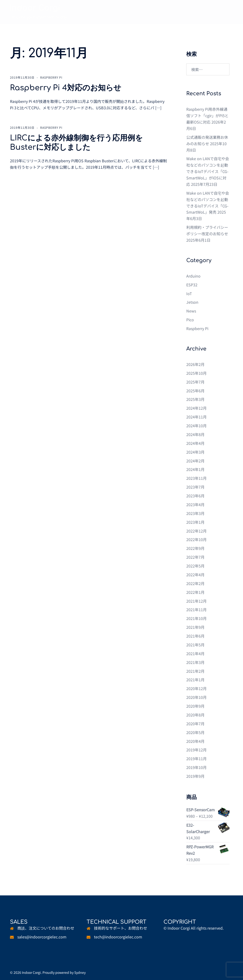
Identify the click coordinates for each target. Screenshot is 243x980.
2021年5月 (195, 645)
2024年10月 (196, 426)
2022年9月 (195, 548)
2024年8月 (195, 434)
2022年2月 (195, 583)
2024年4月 (195, 443)
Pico (190, 320)
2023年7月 (195, 487)
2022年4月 (195, 575)
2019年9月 (195, 776)
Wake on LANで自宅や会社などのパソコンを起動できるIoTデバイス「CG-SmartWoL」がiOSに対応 (208, 171)
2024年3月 (195, 452)
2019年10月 (196, 767)
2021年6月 (195, 636)
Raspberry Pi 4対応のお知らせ (66, 88)
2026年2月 (195, 364)
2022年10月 (196, 539)
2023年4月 (195, 504)
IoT (189, 293)
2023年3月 (195, 513)
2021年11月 (196, 610)
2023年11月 (196, 478)
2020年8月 (195, 715)
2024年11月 (196, 417)
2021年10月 (196, 618)
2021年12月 (196, 601)
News (191, 311)
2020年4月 (195, 741)
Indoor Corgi (35, 8)
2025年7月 (195, 382)
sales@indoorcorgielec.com (42, 937)
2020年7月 (195, 724)
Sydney (80, 972)
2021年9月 (195, 627)
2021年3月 (195, 662)
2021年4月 (195, 653)
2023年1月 (195, 522)
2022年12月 (196, 531)
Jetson (192, 302)
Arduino (193, 276)
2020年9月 (195, 706)
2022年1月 (195, 592)
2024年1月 (195, 469)
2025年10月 (196, 373)
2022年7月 (195, 557)
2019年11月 (196, 759)
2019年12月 (196, 750)
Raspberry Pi (51, 77)
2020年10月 (196, 697)
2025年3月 (195, 399)
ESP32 (192, 285)
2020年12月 (196, 688)
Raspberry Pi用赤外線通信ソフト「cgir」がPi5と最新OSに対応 (207, 115)
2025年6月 (195, 391)
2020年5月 (195, 732)
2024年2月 (195, 461)
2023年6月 (195, 496)
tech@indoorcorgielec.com (118, 937)
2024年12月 (196, 408)
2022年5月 (195, 566)
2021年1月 (195, 680)
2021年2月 (195, 671)
